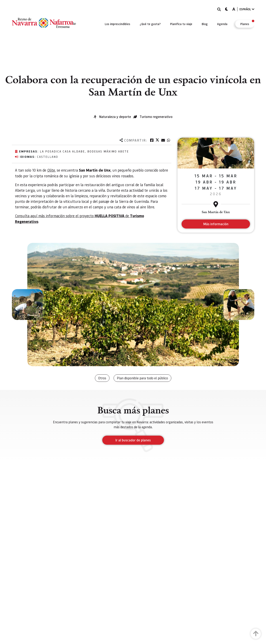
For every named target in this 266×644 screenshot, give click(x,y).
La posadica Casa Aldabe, (64, 151)
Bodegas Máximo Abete (108, 151)
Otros (102, 378)
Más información (216, 224)
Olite (51, 170)
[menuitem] (117, 24)
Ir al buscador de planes (133, 440)
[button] (27, 305)
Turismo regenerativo (156, 117)
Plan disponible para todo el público (142, 378)
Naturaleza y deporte (115, 117)
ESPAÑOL (247, 9)
